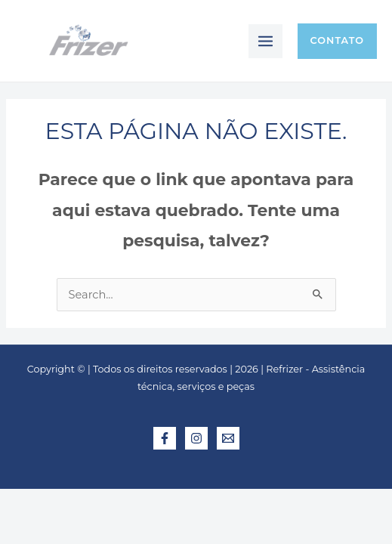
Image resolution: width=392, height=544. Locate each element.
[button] (337, 41)
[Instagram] (196, 438)
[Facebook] (165, 438)
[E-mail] (228, 438)
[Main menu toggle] (265, 41)
